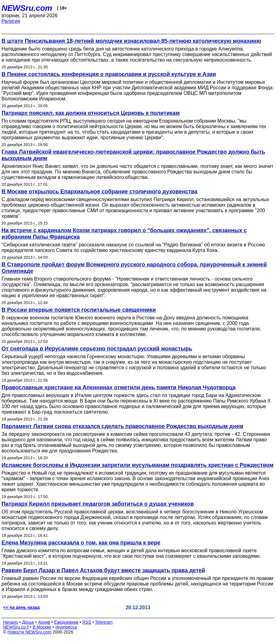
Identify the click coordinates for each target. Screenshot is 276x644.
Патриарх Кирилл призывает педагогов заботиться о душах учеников (98, 504)
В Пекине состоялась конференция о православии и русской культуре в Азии (109, 74)
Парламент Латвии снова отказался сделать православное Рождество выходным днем (122, 426)
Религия (11, 21)
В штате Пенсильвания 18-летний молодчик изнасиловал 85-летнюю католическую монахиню (131, 41)
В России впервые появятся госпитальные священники (79, 310)
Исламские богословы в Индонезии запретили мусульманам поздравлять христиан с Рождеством (138, 465)
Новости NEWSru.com (29, 632)
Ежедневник (66, 622)
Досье (28, 622)
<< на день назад (22, 607)
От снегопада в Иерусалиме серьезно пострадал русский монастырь (97, 349)
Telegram (104, 622)
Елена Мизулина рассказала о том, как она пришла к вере (81, 543)
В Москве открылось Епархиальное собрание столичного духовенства (100, 192)
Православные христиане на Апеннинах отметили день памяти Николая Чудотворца (119, 387)
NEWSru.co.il (16, 627)
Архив (44, 622)
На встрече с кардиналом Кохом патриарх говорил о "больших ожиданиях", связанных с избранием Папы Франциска (124, 234)
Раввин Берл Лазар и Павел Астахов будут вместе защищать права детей (103, 570)
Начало (11, 622)
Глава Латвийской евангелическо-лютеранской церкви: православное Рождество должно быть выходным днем (133, 155)
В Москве (42, 627)
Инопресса (66, 627)
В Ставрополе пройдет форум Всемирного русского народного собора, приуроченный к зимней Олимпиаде (134, 268)
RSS (87, 622)
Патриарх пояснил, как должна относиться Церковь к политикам (91, 113)
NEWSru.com (27, 8)
